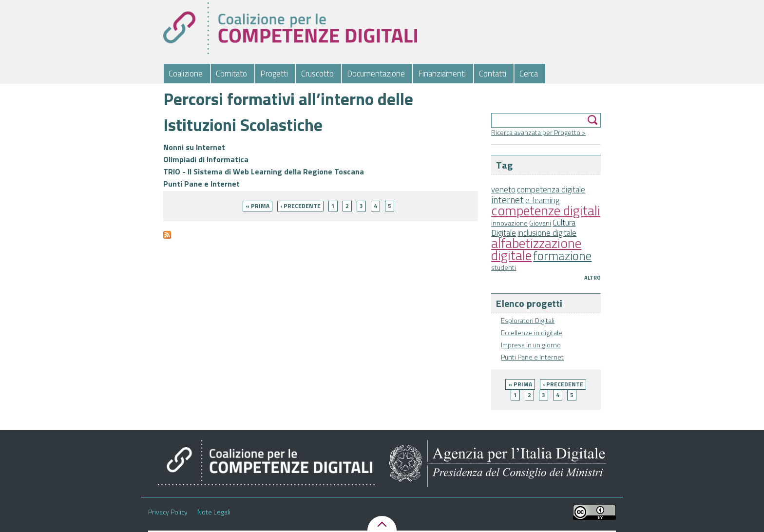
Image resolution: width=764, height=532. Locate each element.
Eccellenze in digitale (532, 332)
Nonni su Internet (194, 147)
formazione (562, 256)
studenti (504, 267)
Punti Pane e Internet (532, 357)
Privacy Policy (168, 512)
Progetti (274, 74)
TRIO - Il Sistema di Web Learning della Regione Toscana (264, 171)
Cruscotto (317, 74)
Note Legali (214, 512)
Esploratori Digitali (528, 320)
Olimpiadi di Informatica (206, 159)
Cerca (529, 74)
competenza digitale (551, 190)
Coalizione (186, 74)
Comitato (231, 74)
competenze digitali (546, 210)
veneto (503, 190)
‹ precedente (563, 384)
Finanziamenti (442, 74)
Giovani (540, 223)
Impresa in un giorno (531, 345)
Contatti (493, 74)
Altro (592, 278)
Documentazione (376, 74)
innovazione (509, 223)
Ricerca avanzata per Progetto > (538, 132)
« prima (520, 384)
